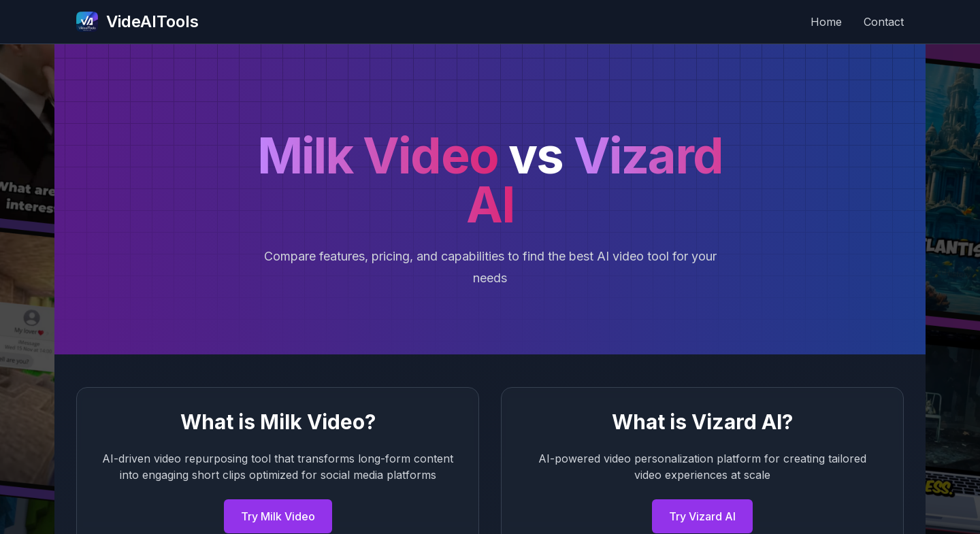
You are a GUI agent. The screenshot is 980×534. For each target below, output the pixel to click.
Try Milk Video (278, 516)
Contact (884, 22)
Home (826, 22)
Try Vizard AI (702, 516)
